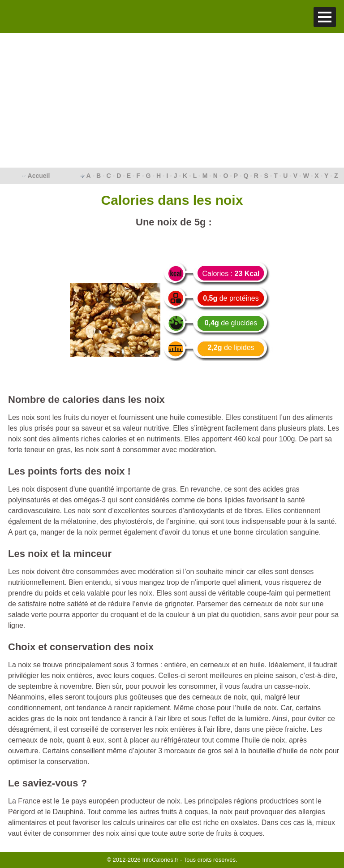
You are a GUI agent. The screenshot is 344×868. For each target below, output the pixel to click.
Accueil (39, 176)
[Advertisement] (172, 100)
